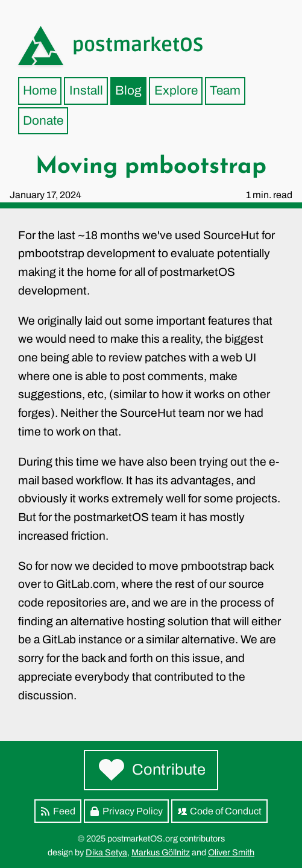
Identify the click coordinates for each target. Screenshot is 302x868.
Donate (43, 120)
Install (86, 90)
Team (225, 90)
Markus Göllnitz (161, 852)
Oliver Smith (231, 852)
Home (40, 90)
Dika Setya (106, 852)
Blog (128, 90)
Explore (176, 90)
